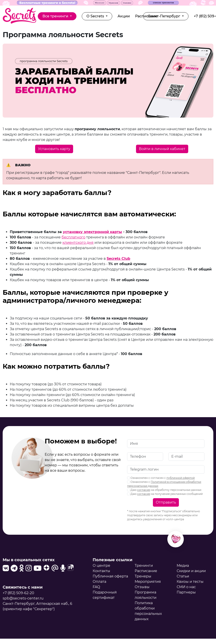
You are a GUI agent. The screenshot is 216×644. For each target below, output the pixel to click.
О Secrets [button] (96, 16)
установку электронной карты (92, 232)
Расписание (146, 571)
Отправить (166, 502)
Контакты (101, 571)
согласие (144, 490)
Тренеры (143, 576)
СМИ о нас (186, 587)
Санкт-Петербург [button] (164, 16)
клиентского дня (78, 243)
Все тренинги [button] (56, 16)
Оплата (99, 582)
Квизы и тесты (190, 582)
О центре (101, 566)
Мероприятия (148, 582)
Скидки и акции (191, 571)
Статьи (183, 576)
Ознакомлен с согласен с (161, 478)
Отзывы (142, 587)
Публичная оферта (110, 576)
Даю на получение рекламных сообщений (165, 494)
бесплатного (73, 237)
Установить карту (54, 149)
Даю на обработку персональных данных (164, 490)
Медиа (183, 566)
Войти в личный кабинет (162, 149)
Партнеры (186, 592)
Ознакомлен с (164, 484)
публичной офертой (181, 478)
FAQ (96, 587)
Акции (124, 16)
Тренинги (144, 566)
